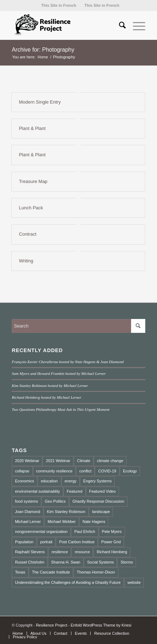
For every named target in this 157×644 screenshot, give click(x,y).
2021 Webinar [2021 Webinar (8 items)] (58, 461)
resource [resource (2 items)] (82, 552)
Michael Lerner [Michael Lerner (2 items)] (28, 522)
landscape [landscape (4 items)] (101, 512)
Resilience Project (52, 625)
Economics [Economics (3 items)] (25, 481)
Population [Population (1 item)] (24, 542)
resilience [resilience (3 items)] (60, 552)
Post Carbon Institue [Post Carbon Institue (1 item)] (77, 542)
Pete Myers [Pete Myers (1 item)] (112, 532)
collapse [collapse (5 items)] (22, 471)
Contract (28, 234)
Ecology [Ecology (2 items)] (130, 471)
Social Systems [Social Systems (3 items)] (100, 562)
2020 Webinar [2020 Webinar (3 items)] (27, 461)
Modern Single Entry (40, 102)
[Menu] (136, 25)
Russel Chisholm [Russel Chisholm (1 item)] (30, 562)
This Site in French (59, 5)
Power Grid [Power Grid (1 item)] (111, 542)
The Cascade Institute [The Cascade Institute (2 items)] (51, 572)
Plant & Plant (32, 128)
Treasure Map (33, 181)
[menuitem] (59, 5)
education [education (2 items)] (49, 481)
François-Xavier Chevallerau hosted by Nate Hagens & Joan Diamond (68, 362)
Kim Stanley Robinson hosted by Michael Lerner (50, 386)
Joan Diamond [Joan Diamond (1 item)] (28, 512)
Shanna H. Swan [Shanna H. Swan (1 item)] (66, 562)
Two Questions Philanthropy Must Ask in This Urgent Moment (61, 409)
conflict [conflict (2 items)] (85, 471)
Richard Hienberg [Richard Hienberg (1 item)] (112, 552)
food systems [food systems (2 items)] (26, 501)
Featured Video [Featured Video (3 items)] (102, 491)
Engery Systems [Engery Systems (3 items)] (97, 481)
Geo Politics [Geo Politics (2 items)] (55, 501)
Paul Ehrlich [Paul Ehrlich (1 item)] (85, 532)
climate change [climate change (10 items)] (110, 461)
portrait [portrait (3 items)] (46, 542)
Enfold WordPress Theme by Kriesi (101, 625)
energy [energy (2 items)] (71, 481)
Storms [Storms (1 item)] (127, 562)
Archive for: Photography (43, 50)
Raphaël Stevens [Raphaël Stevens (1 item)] (30, 552)
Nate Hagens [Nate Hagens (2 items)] (94, 522)
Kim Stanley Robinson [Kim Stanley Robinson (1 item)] (66, 512)
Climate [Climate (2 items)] (84, 461)
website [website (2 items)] (134, 582)
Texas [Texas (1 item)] (20, 572)
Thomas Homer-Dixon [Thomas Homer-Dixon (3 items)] (96, 572)
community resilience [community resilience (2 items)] (55, 471)
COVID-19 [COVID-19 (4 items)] (107, 471)
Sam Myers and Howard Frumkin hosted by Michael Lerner (59, 373)
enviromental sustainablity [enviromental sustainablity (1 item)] (37, 491)
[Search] (119, 25)
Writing (26, 261)
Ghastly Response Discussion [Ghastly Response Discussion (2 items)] (98, 501)
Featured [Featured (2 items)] (75, 491)
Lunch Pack (31, 208)
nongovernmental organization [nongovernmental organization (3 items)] (41, 532)
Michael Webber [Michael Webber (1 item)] (62, 522)
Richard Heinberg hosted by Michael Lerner (47, 397)
